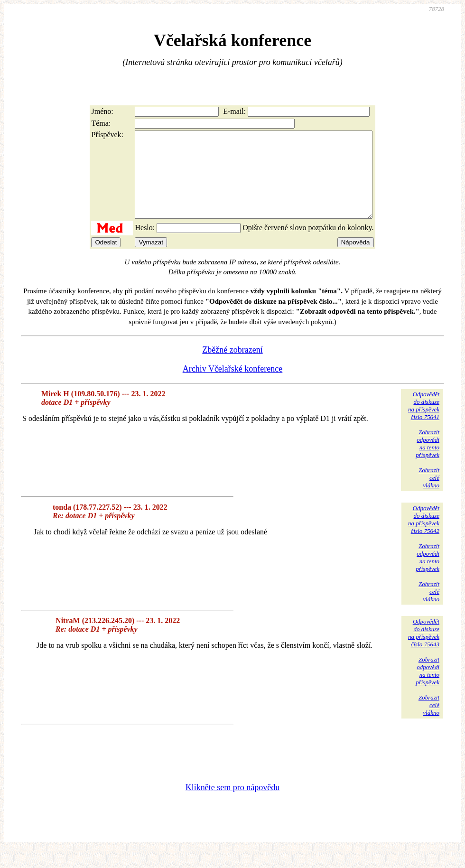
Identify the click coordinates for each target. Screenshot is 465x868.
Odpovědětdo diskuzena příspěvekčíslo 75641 (424, 423)
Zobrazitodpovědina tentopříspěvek (428, 461)
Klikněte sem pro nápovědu (232, 804)
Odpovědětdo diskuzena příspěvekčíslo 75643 (424, 650)
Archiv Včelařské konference (233, 386)
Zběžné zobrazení (232, 367)
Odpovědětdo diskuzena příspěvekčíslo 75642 (424, 537)
